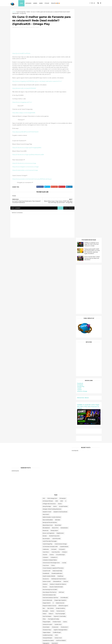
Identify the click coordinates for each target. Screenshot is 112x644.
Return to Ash (46, 527)
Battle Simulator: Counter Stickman (52, 313)
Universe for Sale (60, 616)
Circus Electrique (60, 350)
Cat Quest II (62, 345)
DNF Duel (61, 388)
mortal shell (64, 495)
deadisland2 (46, 369)
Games (42, 3)
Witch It (64, 624)
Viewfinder (64, 619)
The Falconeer (58, 573)
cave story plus (56, 348)
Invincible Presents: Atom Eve (50, 455)
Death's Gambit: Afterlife (49, 372)
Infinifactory (56, 450)
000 (44, 294)
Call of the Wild (56, 334)
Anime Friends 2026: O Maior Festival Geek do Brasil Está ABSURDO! (91, 30)
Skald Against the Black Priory (55, 538)
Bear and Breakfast (48, 316)
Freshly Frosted (57, 418)
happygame (46, 439)
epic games (51, 404)
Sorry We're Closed (48, 549)
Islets (55, 458)
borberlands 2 (64, 324)
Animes (37, 3)
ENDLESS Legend (63, 401)
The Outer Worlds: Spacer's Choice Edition (53, 581)
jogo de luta (46, 463)
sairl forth (65, 530)
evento (52, 407)
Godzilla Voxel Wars (48, 431)
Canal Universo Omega (61, 340)
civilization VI (54, 353)
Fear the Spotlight (60, 409)
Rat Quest (61, 525)
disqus (63, 209)
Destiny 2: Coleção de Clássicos (58, 380)
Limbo (55, 477)
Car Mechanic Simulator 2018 (50, 342)
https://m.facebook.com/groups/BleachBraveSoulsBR (29, 155)
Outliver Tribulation (58, 514)
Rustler (45, 530)
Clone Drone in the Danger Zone (51, 359)
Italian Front (62, 458)
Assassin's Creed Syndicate (60, 308)
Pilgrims (49, 519)
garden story (58, 420)
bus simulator (46, 334)
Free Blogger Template (29, 642)
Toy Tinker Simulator (58, 605)
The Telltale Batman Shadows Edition (52, 589)
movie (44, 498)
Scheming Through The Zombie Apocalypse (54, 536)
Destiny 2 (45, 380)
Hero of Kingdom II (48, 442)
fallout (44, 409)
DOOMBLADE (64, 393)
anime (55, 302)
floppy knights (47, 418)
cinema (52, 350)
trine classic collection (62, 608)
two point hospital (62, 611)
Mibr (52, 490)
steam (65, 549)
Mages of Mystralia (48, 485)
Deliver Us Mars (47, 377)
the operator (56, 576)
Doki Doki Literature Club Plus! (50, 393)
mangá (52, 487)
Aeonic (60, 300)
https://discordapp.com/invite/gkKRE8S (25, 113)
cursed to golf (46, 367)
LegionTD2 (64, 474)
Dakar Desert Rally (57, 367)
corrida (64, 359)
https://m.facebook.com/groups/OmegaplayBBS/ (28, 148)
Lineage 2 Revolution (48, 479)
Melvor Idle (46, 490)
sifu (44, 538)
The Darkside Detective (62, 568)
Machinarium (46, 482)
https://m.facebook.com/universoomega (25, 164)
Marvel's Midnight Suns (62, 487)
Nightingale (54, 503)
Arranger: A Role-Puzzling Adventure (52, 305)
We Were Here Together (59, 621)
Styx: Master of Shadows (54, 552)
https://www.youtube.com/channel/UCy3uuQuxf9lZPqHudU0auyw (33, 180)
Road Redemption (61, 527)
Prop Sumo (56, 522)
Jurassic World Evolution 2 (49, 468)
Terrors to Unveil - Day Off (49, 562)
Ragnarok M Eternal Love (49, 525)
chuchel (45, 350)
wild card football (47, 624)
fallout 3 (51, 409)
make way (45, 487)
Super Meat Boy (63, 557)
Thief (65, 589)
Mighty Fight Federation (62, 490)
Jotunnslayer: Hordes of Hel (50, 466)
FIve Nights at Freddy (54, 415)
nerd (56, 501)
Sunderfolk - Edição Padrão (50, 557)
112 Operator (63, 294)
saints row (57, 530)
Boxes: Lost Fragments (48, 329)
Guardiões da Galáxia (48, 436)
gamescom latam (47, 420)
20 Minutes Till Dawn (48, 297)
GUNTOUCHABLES (61, 436)
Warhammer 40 (47, 621)
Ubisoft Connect (53, 613)
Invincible (61, 452)
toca (58, 592)
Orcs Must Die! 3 (47, 514)
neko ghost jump (47, 501)
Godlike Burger (57, 428)
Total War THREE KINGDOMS (50, 600)
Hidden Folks (58, 442)
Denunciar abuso (82, 169)
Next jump (45, 503)
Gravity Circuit (58, 434)
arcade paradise (63, 302)
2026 (62, 297)
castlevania (46, 345)
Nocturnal (59, 506)
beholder (58, 316)
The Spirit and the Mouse (49, 584)
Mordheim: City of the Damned (51, 495)
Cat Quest (54, 345)
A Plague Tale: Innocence (49, 300)
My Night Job (60, 498)
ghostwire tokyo (47, 426)
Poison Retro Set (58, 519)
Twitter (78, 161)
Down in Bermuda (47, 396)
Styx (44, 552)
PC (44, 519)
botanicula (45, 326)
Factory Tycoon (61, 407)
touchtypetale (46, 605)
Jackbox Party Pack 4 (48, 460)
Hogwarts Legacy (47, 447)
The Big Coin (60, 565)
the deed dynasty (47, 573)
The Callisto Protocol (48, 568)
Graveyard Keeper (47, 434)
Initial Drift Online (47, 452)
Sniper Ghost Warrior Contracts (51, 546)
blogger (58, 209)
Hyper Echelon (47, 450)
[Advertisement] (87, 61)
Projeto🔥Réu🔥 (57, 3)
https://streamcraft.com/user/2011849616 (25, 89)
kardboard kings (47, 474)
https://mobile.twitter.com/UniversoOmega (26, 171)
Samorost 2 (46, 533)
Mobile (30, 12)
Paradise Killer (46, 517)
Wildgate (57, 624)
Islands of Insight (47, 458)
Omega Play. (55, 511)
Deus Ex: (45, 383)
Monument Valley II (59, 493)
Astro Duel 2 (46, 310)
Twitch (78, 159)
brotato (45, 332)
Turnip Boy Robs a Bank (49, 611)
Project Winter (46, 522)
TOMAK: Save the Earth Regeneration (52, 595)
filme (44, 415)
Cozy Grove (46, 361)
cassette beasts (64, 342)
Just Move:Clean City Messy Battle (51, 471)
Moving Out (51, 498)
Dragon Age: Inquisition (60, 396)
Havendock (55, 439)
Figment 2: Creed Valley (60, 412)
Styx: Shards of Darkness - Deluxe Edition (53, 554)
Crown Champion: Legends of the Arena (53, 364)
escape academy (61, 404)
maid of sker (58, 485)
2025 (57, 297)
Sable (50, 530)
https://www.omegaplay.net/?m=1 (23, 103)
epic (44, 404)
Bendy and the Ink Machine (50, 318)
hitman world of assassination (50, 444)
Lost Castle (59, 479)
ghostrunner (55, 423)
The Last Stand (46, 576)
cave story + (46, 348)
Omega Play (79, 158)
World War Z (46, 629)
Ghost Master (46, 423)
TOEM (64, 592)
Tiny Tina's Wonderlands (49, 592)
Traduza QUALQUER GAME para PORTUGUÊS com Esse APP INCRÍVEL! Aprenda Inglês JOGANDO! (91, 23)
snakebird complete (48, 544)
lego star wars (47, 477)
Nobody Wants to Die (48, 506)
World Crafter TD (47, 627)
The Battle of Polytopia (49, 565)
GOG (56, 431)
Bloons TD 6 (55, 324)
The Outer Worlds (47, 578)
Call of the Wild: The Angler (50, 337)
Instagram (79, 156)
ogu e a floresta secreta (57, 509)
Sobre (63, 546)
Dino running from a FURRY (50, 385)
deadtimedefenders (57, 369)
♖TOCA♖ (48, 3)
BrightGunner (60, 329)
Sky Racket (46, 541)
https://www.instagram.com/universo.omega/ (27, 168)
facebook (69, 209)
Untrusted (57, 619)
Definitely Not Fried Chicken (59, 375)
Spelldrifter (58, 549)
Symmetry (61, 560)
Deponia (66, 377)
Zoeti (44, 632)
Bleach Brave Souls (48, 321)
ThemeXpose (20, 642)
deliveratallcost (57, 377)
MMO (44, 493)
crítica (53, 361)
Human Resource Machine (61, 447)
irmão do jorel (64, 455)
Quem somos (65, 522)
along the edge (47, 302)
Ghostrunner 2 (64, 423)
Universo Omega (81, 163)
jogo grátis (55, 463)
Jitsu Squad (59, 460)
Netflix (61, 501)
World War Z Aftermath (57, 629)
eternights (45, 407)
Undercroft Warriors (48, 616)
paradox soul (56, 517)
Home (23, 3)
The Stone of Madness (48, 586)
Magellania (55, 482)
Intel (55, 452)
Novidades (30, 3)
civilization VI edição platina (50, 356)
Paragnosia (64, 517)
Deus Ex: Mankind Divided (56, 383)
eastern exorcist (60, 399)
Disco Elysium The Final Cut (50, 388)
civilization (45, 353)
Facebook (79, 155)
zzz (49, 632)
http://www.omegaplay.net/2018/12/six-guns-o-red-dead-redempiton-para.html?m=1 (38, 82)
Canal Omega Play (22, 12)
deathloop (60, 372)
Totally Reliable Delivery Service (51, 603)
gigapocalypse (47, 428)
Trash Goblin (46, 608)
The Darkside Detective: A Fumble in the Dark (54, 570)
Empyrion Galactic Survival (49, 401)
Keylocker (56, 474)
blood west (58, 321)
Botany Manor (54, 326)
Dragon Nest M (47, 399)
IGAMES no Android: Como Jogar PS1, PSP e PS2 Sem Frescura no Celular (90, 16)
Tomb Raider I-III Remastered (50, 597)
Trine (53, 608)
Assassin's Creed (47, 308)
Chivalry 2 (65, 348)
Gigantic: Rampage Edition (60, 426)
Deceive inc (46, 375)
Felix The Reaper (47, 412)
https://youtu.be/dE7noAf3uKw (23, 54)
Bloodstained (46, 324)
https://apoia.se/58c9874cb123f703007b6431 (27, 133)
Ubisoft (45, 613)
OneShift (63, 511)
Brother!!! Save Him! (54, 332)
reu (53, 527)
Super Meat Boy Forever (49, 560)
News (67, 501)
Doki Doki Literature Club (49, 391)
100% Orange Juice (52, 294)
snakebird (54, 541)
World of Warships (58, 627)
